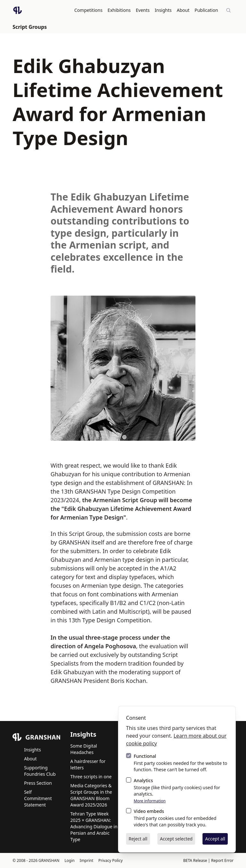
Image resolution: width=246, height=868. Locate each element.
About (183, 10)
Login (70, 860)
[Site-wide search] (228, 10)
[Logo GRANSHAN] (18, 10)
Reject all (138, 839)
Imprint (86, 860)
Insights (163, 10)
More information (150, 801)
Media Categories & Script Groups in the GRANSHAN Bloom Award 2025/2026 (91, 795)
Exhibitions (119, 10)
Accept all (215, 839)
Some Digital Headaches (84, 749)
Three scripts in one (91, 776)
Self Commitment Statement (38, 798)
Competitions (89, 10)
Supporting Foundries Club (40, 770)
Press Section (38, 783)
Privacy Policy (111, 860)
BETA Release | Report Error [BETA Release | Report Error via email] (208, 860)
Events (143, 10)
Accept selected (176, 839)
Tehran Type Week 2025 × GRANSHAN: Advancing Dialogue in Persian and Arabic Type (94, 826)
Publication (206, 10)
